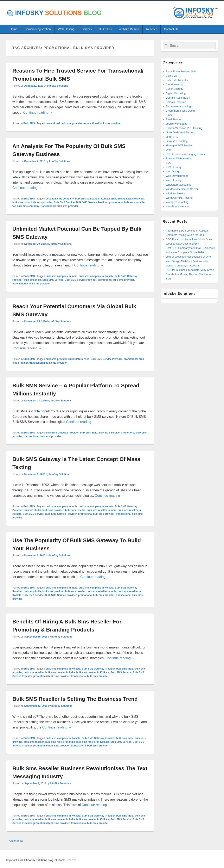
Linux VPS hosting (177, 141)
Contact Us (171, 29)
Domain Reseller (176, 102)
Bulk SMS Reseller (177, 80)
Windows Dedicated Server (182, 189)
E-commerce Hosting (178, 106)
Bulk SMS (105, 29)
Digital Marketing (176, 93)
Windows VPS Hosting (179, 198)
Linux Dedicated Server (180, 132)
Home (14, 29)
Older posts (15, 841)
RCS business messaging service (186, 154)
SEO (169, 163)
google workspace (177, 124)
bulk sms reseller (75, 510)
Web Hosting (66, 29)
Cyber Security (175, 89)
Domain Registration (38, 29)
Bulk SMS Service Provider (92, 202)
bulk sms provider (42, 202)
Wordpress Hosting (177, 202)
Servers (87, 29)
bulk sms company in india (61, 276)
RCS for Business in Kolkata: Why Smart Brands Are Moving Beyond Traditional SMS (190, 274)
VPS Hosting (173, 167)
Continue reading (38, 113)
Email (169, 115)
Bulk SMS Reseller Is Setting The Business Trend (75, 699)
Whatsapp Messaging (179, 185)
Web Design (173, 171)
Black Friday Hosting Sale (181, 71)
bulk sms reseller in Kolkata (93, 672)
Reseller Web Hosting (179, 158)
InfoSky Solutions (57, 86)
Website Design (129, 29)
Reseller (151, 29)
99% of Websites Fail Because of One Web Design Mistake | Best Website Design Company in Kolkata (188, 261)
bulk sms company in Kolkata (93, 199)
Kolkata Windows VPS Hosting (184, 128)
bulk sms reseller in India (101, 510)
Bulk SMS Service (64, 202)
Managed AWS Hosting (180, 145)
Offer (169, 150)
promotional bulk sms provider (64, 123)
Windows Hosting (176, 193)
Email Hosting (174, 119)
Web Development (177, 176)
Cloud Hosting (174, 84)
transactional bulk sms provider (102, 123)
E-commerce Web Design (181, 111)
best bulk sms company (60, 199)
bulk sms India (21, 202)
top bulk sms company (26, 206)
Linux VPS (172, 137)
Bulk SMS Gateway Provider (128, 199)
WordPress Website (178, 206)
